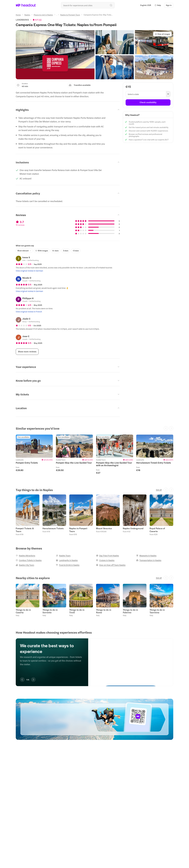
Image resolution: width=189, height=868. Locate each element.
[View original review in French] (29, 312)
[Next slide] (33, 680)
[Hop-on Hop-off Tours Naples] (111, 565)
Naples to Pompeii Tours (78, 530)
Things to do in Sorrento (50, 611)
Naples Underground (133, 528)
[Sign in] (169, 5)
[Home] (18, 15)
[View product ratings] (37, 20)
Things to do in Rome (104, 611)
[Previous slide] (22, 680)
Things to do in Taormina (157, 611)
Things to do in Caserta (23, 611)
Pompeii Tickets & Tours (25, 530)
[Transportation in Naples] (149, 560)
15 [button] (40, 20)
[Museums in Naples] (146, 556)
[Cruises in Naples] (105, 560)
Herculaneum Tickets (53, 528)
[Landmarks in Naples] (67, 560)
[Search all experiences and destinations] (88, 5)
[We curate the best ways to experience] (131, 660)
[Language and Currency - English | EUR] (146, 5)
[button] (158, 5)
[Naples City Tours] (25, 565)
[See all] (159, 490)
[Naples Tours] (63, 556)
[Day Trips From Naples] (107, 556)
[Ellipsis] (57, 15)
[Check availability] (148, 102)
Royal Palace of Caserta (157, 530)
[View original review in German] (29, 271)
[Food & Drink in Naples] (68, 565)
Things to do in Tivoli (77, 611)
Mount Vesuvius (104, 528)
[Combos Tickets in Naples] (29, 560)
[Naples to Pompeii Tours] (70, 15)
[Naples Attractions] (25, 556)
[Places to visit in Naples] (43, 15)
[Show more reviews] (27, 352)
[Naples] (27, 15)
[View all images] (162, 34)
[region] (94, 456)
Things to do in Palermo (130, 611)
